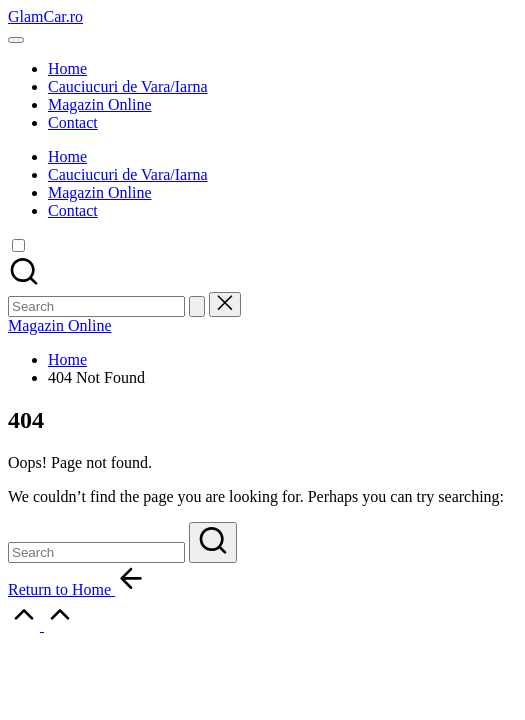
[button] (197, 306)
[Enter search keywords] (96, 552)
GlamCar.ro (45, 16)
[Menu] (16, 40)
